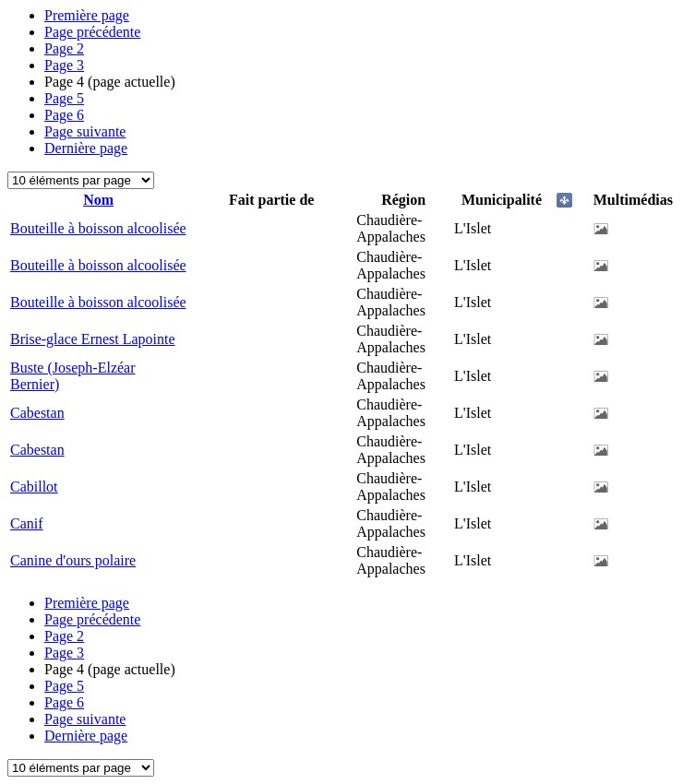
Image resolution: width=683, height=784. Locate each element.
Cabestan (37, 413)
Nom (98, 200)
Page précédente (92, 32)
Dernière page (86, 148)
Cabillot (34, 487)
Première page (87, 15)
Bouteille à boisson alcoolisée (98, 228)
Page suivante (85, 131)
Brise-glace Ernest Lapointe (93, 339)
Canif (27, 523)
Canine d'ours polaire (73, 560)
